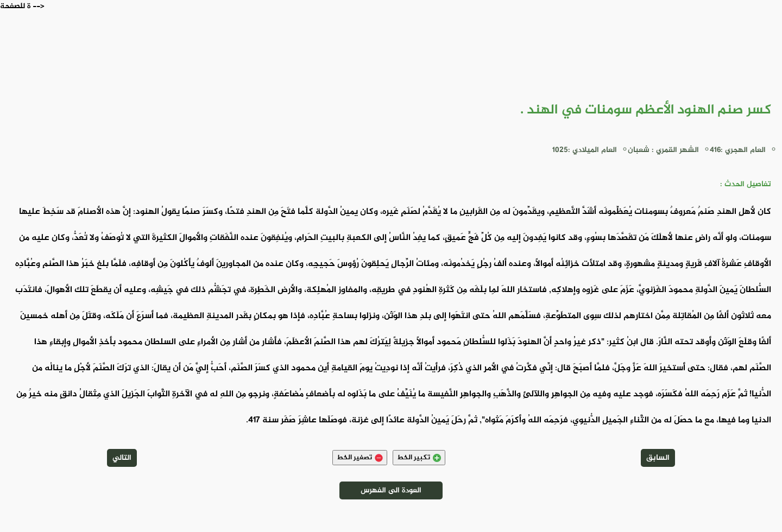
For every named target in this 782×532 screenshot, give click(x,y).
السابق (658, 458)
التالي (122, 458)
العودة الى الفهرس (391, 490)
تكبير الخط (419, 458)
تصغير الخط (360, 458)
